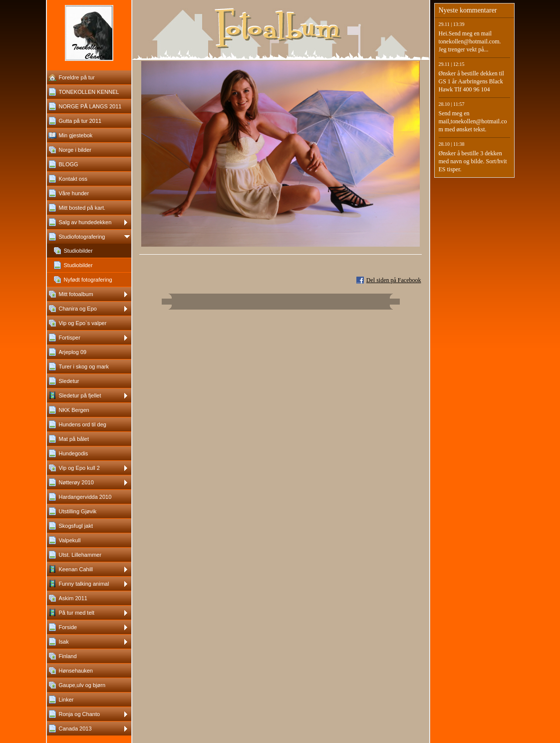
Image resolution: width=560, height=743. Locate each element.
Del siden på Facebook (394, 280)
